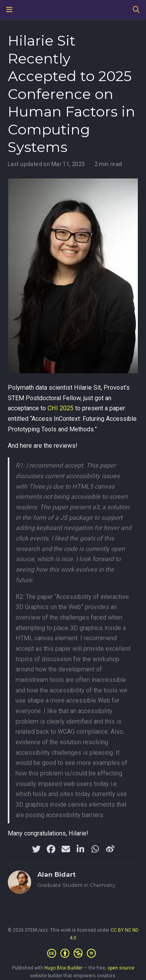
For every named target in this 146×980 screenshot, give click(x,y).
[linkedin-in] (81, 849)
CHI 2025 (61, 408)
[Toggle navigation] (9, 10)
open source (121, 968)
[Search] (136, 10)
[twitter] (36, 849)
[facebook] (51, 849)
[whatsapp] (95, 849)
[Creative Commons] (73, 954)
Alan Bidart (56, 874)
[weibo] (110, 849)
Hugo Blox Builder (63, 968)
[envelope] (66, 849)
